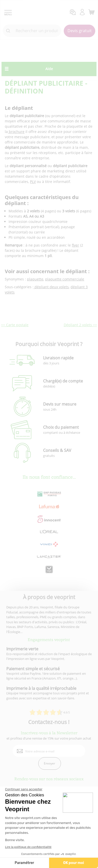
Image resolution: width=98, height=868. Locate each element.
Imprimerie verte (22, 649)
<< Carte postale (15, 325)
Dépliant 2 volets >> (80, 325)
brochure (16, 132)
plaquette (35, 279)
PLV (33, 182)
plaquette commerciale (65, 279)
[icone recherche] (8, 31)
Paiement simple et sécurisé (33, 669)
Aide (49, 69)
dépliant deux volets (51, 287)
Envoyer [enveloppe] (50, 763)
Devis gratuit (80, 31)
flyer (75, 245)
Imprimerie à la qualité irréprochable (41, 688)
